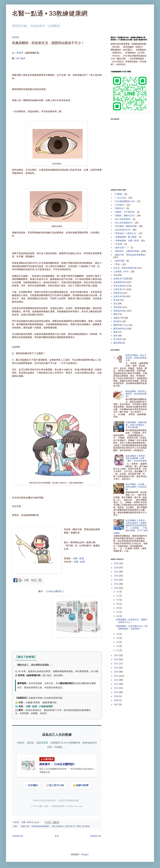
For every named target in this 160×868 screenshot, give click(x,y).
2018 (117, 659)
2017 (117, 664)
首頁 (57, 836)
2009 (117, 696)
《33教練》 (119, 194)
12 (118, 592)
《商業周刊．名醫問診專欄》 (127, 251)
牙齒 (115, 275)
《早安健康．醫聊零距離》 (126, 226)
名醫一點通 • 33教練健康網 (50, 13)
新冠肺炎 (86, 826)
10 (118, 600)
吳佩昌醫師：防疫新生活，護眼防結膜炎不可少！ (132, 621)
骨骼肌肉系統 (120, 311)
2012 (117, 684)
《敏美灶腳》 (120, 261)
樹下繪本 (21, 58)
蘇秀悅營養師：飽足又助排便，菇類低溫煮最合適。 (136, 358)
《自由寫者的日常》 (123, 230)
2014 (117, 676)
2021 (117, 584)
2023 (117, 576)
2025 (117, 568)
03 (118, 642)
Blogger (85, 854)
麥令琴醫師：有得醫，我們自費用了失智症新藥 (136, 487)
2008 (117, 700)
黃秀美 (20, 53)
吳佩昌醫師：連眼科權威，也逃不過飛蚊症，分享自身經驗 (136, 425)
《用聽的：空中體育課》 (125, 212)
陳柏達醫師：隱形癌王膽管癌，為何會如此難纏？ (136, 394)
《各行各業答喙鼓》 (123, 219)
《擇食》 (118, 264)
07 (118, 612)
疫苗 (115, 304)
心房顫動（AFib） (122, 272)
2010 (117, 692)
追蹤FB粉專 (81, 785)
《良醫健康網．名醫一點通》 (127, 241)
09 (118, 604)
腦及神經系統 (120, 329)
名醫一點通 (78, 558)
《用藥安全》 (120, 208)
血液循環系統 (120, 282)
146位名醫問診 (55, 591)
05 (118, 634)
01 (118, 650)
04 (118, 638)
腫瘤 (115, 332)
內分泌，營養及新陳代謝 (125, 268)
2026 (117, 563)
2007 (117, 704)
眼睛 (79, 826)
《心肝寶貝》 (120, 205)
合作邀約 (31, 785)
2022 (117, 580)
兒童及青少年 (70, 826)
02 (118, 646)
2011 (117, 688)
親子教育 (118, 339)
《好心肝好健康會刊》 (124, 223)
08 (118, 608)
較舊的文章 (96, 836)
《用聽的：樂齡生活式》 (125, 216)
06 (118, 616)
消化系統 (118, 307)
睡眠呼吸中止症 (121, 325)
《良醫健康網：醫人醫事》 (126, 237)
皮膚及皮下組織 (121, 279)
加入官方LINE (55, 785)
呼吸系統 (118, 293)
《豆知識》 (119, 244)
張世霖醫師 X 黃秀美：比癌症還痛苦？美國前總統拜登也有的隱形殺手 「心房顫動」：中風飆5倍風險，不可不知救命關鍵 (131, 527)
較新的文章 (18, 836)
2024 (117, 572)
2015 (117, 672)
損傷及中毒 (119, 318)
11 (118, 596)
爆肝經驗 (118, 343)
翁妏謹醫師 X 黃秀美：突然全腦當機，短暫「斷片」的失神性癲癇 (136, 458)
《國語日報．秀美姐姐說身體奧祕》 (35, 826)
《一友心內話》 (121, 198)
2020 (117, 588)
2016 (117, 668)
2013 (117, 680)
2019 (117, 655)
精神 (115, 336)
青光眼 (116, 300)
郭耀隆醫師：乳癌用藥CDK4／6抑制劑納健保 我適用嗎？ (132, 627)
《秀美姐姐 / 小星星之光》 (126, 233)
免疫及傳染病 (58, 826)
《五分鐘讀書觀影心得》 (125, 201)
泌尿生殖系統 (120, 296)
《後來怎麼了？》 (122, 248)
